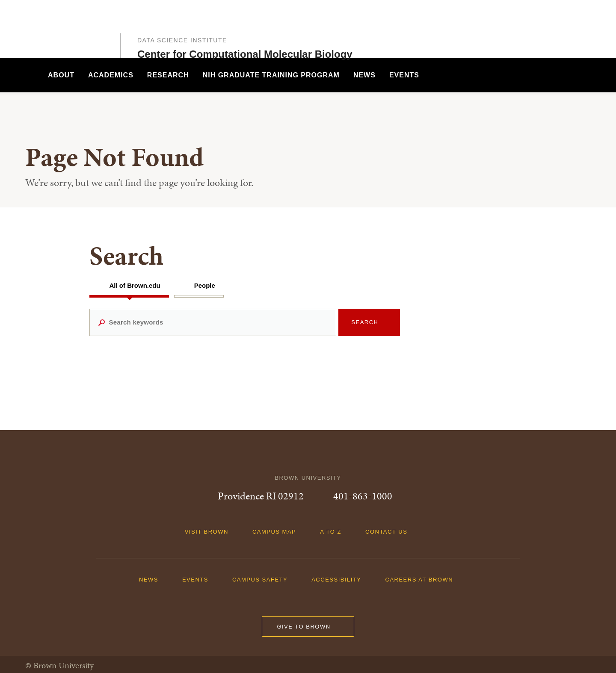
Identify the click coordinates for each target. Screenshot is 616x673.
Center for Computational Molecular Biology (245, 37)
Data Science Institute (182, 23)
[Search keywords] (213, 322)
